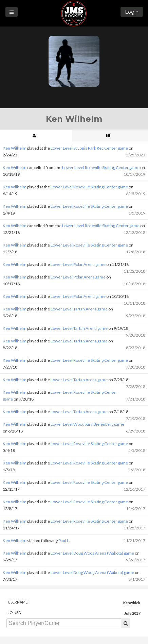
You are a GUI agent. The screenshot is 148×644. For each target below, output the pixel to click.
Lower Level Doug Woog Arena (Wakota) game (92, 553)
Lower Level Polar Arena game (78, 264)
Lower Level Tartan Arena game (79, 309)
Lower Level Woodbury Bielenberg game (87, 424)
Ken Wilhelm (15, 148)
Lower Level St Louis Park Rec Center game (89, 148)
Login (132, 12)
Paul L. (64, 540)
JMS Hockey (74, 13)
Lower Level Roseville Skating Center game (101, 167)
